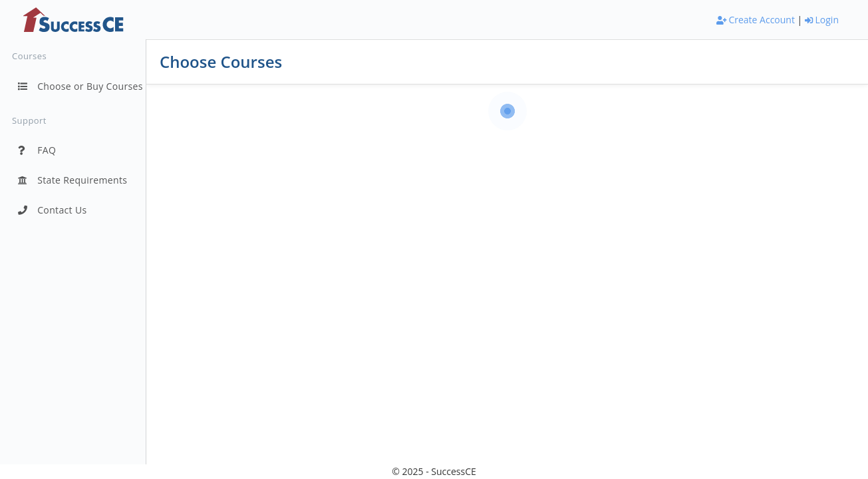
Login (822, 20)
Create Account (756, 20)
